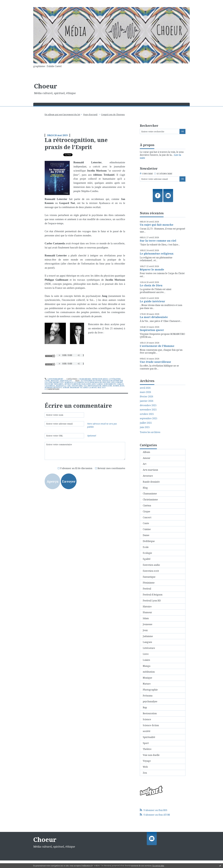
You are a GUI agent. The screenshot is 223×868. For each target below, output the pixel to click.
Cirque (146, 511)
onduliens (107, 386)
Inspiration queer (152, 330)
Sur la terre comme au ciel (158, 241)
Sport (146, 743)
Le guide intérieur (152, 301)
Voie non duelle (151, 755)
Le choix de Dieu (151, 285)
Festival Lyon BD (152, 601)
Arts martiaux (150, 470)
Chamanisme (85, 379)
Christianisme (150, 500)
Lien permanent (54, 379)
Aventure (148, 476)
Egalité (147, 559)
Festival (147, 589)
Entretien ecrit (151, 571)
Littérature (115, 379)
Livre (47, 381)
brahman (74, 387)
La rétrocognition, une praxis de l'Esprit (76, 143)
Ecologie (147, 553)
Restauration (150, 713)
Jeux (145, 630)
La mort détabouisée (154, 317)
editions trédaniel (54, 384)
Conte (146, 523)
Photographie (150, 690)
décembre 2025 (148, 405)
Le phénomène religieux (157, 254)
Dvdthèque (149, 541)
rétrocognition (73, 384)
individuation (94, 386)
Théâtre (147, 749)
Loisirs (146, 660)
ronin (116, 386)
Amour (147, 458)
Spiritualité (66, 381)
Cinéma (147, 505)
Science (147, 719)
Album (146, 452)
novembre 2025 (148, 410)
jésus (122, 386)
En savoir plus (158, 866)
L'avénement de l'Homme (157, 346)
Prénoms (148, 696)
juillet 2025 (146, 423)
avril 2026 (145, 388)
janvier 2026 (147, 401)
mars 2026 (145, 392)
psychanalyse (150, 701)
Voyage (147, 761)
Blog (145, 488)
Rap (145, 707)
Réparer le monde (152, 269)
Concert (147, 517)
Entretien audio (100, 379)
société (147, 731)
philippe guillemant (112, 382)
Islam (146, 618)
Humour (147, 612)
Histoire (147, 607)
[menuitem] (63, 115)
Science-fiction (151, 725)
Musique (55, 381)
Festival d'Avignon (153, 595)
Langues (147, 642)
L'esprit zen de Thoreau (113, 114)
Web (145, 767)
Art (145, 464)
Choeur (46, 86)
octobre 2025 (147, 414)
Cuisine (147, 529)
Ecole (146, 547)
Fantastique (149, 577)
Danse (146, 535)
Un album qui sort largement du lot (62, 114)
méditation (149, 672)
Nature (147, 684)
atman (66, 387)
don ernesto (110, 384)
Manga (147, 666)
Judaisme (148, 636)
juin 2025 (145, 427)
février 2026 (146, 397)
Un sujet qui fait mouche (157, 225)
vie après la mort (88, 387)
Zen (145, 773)
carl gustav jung (75, 386)
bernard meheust (53, 387)
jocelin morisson (93, 382)
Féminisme (149, 583)
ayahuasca (61, 386)
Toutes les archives (150, 432)
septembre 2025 (149, 418)
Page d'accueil (90, 114)
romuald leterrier (74, 382)
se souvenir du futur (91, 381)
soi (85, 386)
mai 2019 (102, 387)
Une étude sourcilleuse (155, 362)
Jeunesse (148, 624)
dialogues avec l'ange (92, 384)
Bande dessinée (151, 482)
